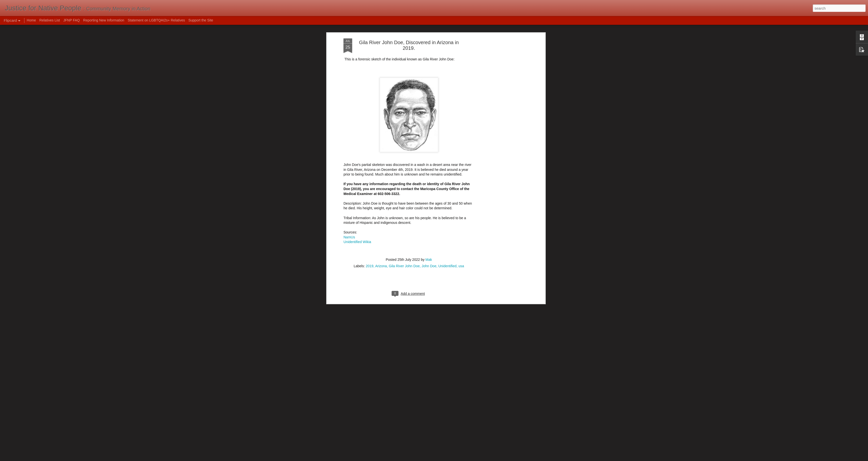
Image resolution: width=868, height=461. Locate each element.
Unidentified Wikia (357, 193)
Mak (429, 211)
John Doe (429, 217)
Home (31, 20)
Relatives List (50, 20)
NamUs (349, 188)
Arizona (381, 217)
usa (461, 217)
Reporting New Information (104, 20)
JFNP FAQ (72, 20)
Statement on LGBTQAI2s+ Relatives (156, 20)
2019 (370, 217)
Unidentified (447, 217)
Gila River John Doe (404, 217)
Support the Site (201, 20)
